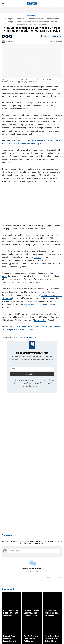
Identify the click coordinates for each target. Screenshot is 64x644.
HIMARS (5, 308)
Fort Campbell (40, 320)
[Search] (56, 4)
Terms (49, 578)
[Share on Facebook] (41, 36)
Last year (38, 257)
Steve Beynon (11, 41)
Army (8, 87)
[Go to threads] (3, 36)
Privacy (54, 578)
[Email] (49, 36)
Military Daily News (32, 15)
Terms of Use (32, 383)
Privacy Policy (45, 383)
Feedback (60, 578)
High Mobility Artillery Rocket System (40, 304)
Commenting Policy (38, 543)
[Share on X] (45, 36)
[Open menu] (3, 4)
